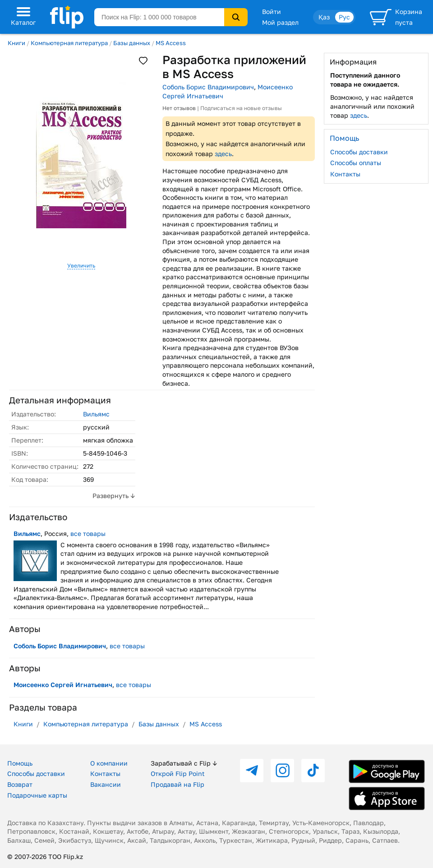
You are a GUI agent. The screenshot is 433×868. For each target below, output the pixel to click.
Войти (272, 12)
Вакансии (106, 784)
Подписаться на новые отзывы (241, 108)
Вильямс (96, 414)
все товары (88, 533)
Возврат (20, 784)
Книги (16, 43)
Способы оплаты (356, 163)
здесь (223, 154)
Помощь (20, 763)
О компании (109, 763)
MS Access (171, 43)
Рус (344, 17)
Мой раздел (280, 22)
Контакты (345, 174)
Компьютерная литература (69, 43)
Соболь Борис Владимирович (208, 87)
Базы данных (132, 43)
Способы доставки (359, 152)
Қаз (324, 17)
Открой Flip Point (178, 773)
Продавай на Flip (177, 784)
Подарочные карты (37, 795)
